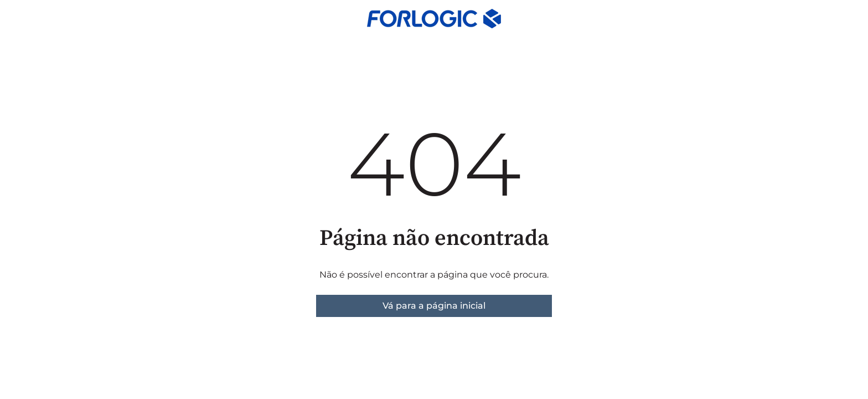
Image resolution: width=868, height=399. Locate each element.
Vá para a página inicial (434, 306)
